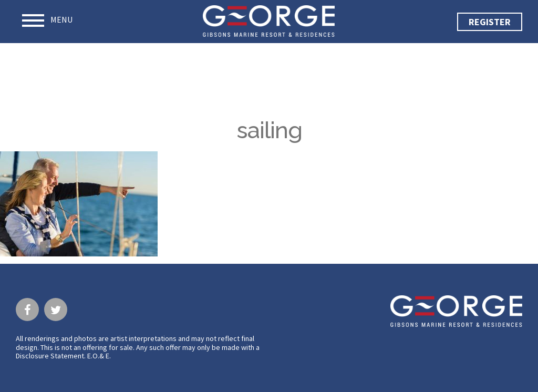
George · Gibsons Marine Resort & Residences (269, 21)
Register (490, 22)
